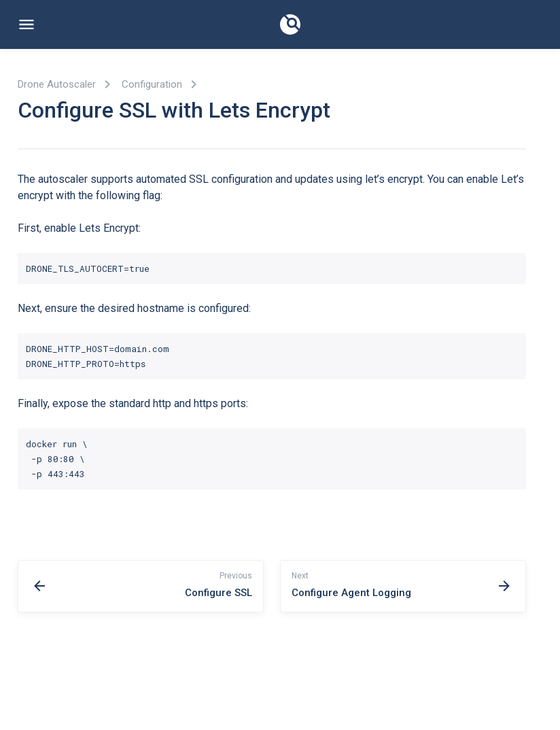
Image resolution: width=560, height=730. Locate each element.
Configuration (152, 84)
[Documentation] (290, 24)
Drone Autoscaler (57, 84)
